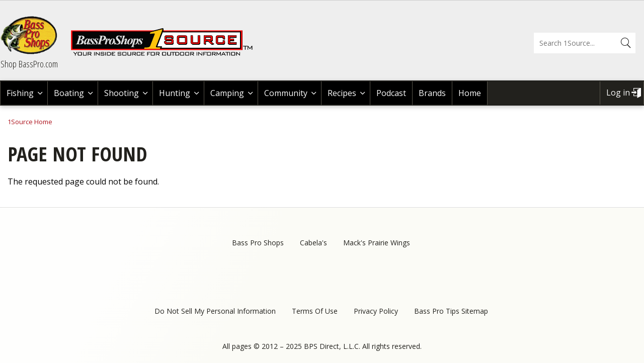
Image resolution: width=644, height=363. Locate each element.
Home (470, 93)
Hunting (175, 93)
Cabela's (313, 243)
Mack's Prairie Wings (377, 243)
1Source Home (30, 122)
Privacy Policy (376, 311)
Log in (618, 93)
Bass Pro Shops (258, 243)
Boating (69, 93)
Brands (432, 93)
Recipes (342, 93)
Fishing (20, 93)
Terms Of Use (315, 311)
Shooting (122, 93)
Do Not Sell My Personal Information (215, 311)
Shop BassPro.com (29, 64)
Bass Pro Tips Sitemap (451, 311)
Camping (227, 93)
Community (286, 93)
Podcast (391, 93)
